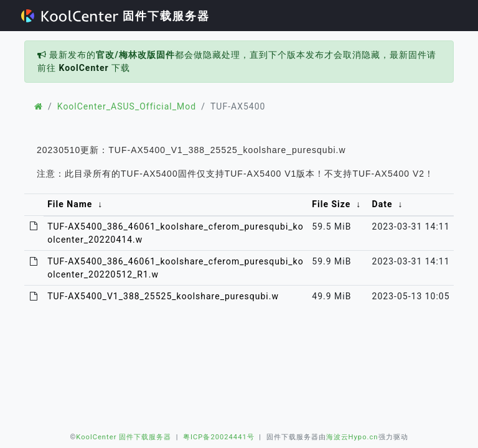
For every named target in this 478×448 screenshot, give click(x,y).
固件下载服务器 (115, 16)
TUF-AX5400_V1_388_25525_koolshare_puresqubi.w (163, 296)
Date (382, 204)
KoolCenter (83, 68)
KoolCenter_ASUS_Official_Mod (127, 106)
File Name (70, 204)
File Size (331, 204)
